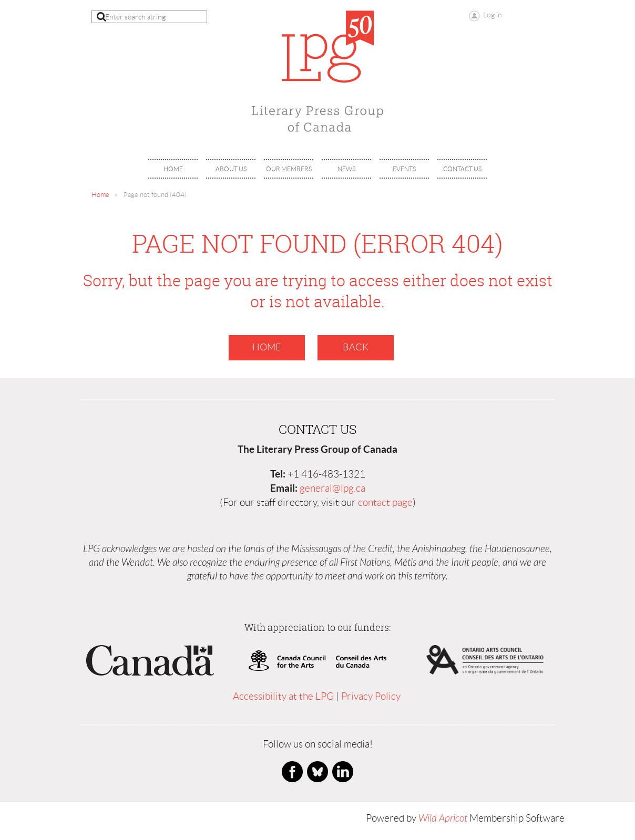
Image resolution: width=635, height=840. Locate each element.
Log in (493, 15)
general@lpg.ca (332, 488)
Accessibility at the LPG (283, 696)
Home (100, 195)
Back (356, 347)
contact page (385, 502)
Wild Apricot (443, 818)
